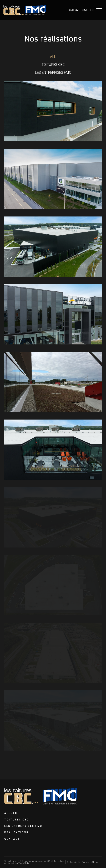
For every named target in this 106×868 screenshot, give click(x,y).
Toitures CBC (17, 820)
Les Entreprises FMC (23, 826)
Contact (12, 839)
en (92, 10)
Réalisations (16, 832)
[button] (99, 10)
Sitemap (95, 862)
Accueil (11, 813)
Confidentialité (73, 862)
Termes (86, 862)
